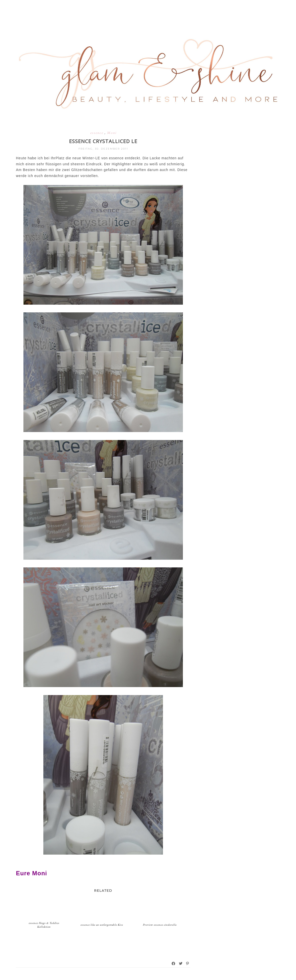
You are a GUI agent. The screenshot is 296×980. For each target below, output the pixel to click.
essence (97, 133)
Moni (112, 133)
